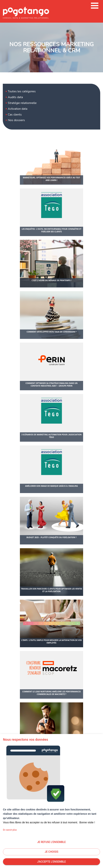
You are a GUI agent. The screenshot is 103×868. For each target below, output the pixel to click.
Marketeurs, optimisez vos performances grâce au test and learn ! (51, 179)
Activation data (18, 109)
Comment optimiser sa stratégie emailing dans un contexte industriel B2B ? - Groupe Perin (51, 384)
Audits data (15, 97)
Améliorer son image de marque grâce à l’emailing (51, 486)
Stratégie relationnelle (22, 103)
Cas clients (15, 115)
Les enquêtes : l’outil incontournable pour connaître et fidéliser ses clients (51, 230)
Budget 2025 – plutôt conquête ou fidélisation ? (51, 537)
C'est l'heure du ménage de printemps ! (51, 280)
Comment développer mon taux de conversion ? (51, 332)
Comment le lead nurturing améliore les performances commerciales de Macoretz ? (51, 693)
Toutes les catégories (22, 91)
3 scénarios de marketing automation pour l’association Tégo (51, 436)
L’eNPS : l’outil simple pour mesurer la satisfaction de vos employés (51, 641)
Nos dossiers (16, 120)
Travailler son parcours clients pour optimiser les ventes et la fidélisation (51, 590)
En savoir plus (10, 830)
